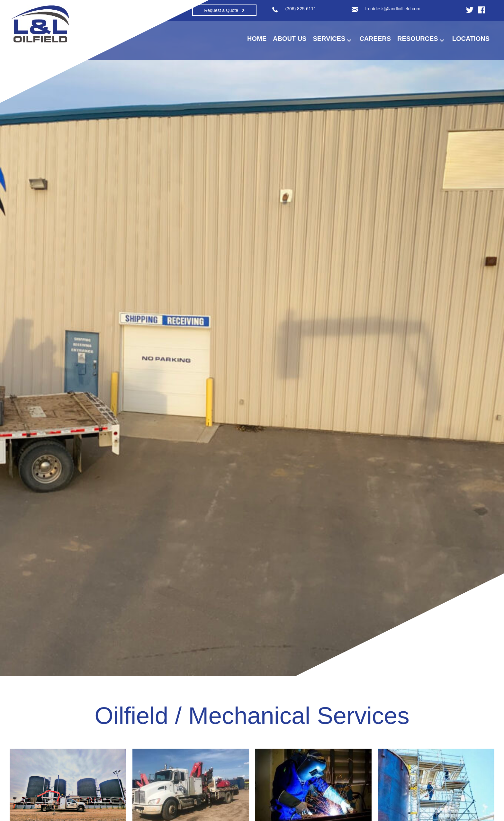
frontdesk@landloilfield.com (393, 9)
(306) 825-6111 (301, 9)
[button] (224, 10)
